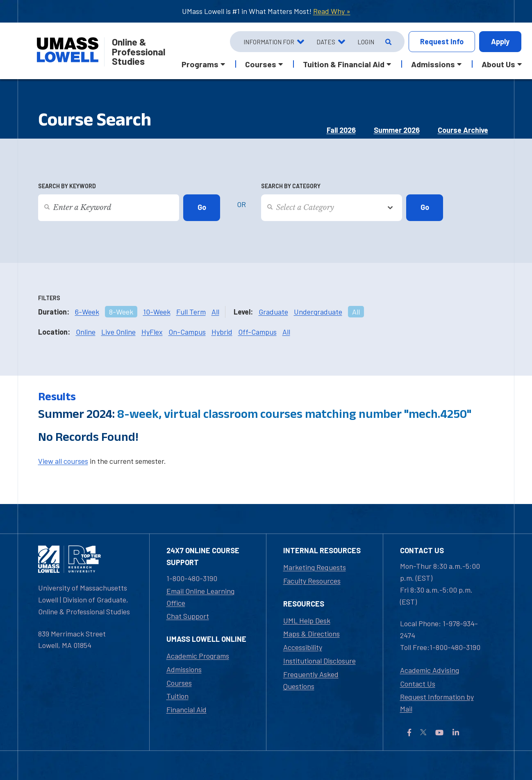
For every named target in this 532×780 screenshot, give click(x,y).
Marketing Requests (315, 567)
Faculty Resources (312, 581)
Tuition (177, 696)
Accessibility (303, 647)
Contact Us (418, 684)
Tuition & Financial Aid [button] (344, 64)
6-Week (87, 312)
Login (366, 42)
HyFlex (152, 332)
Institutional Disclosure (319, 661)
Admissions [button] (433, 64)
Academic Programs (198, 656)
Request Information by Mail (437, 703)
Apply (500, 41)
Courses (179, 683)
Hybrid (222, 332)
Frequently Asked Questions (311, 680)
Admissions (184, 669)
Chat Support (188, 616)
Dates (326, 42)
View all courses (63, 461)
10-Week (157, 312)
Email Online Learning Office (200, 597)
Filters (49, 298)
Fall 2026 (341, 130)
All (215, 312)
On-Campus (187, 332)
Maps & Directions (311, 634)
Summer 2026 (397, 130)
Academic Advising (430, 670)
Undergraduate (318, 312)
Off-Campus (257, 332)
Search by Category (291, 186)
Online (86, 332)
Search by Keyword (67, 186)
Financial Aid (186, 709)
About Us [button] (498, 64)
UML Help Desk (307, 620)
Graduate (273, 312)
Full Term (191, 312)
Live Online (118, 332)
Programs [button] (200, 64)
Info (442, 42)
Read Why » (332, 11)
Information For (269, 42)
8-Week (121, 312)
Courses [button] (261, 64)
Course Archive (463, 130)
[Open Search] (388, 42)
